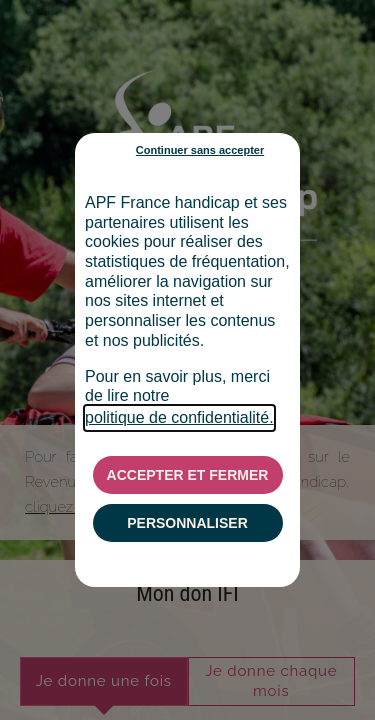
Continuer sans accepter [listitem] (200, 150)
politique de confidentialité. (179, 417)
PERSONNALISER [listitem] (187, 523)
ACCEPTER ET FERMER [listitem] (188, 475)
